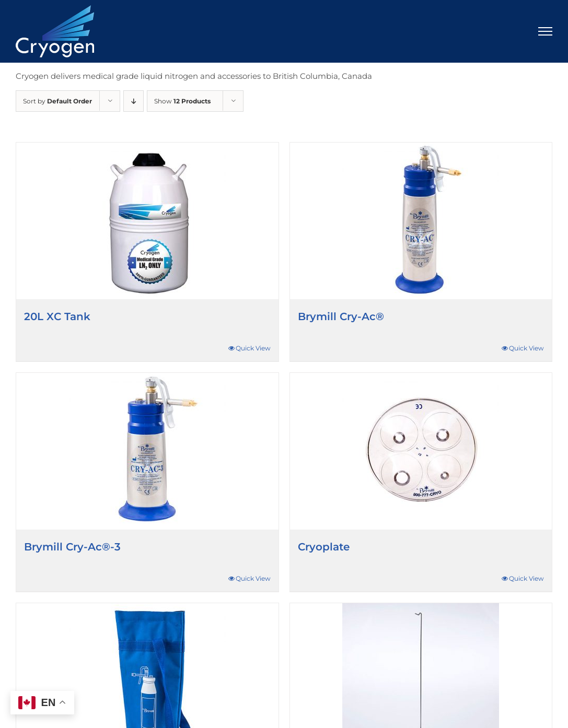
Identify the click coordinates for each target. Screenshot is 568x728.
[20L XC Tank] (147, 221)
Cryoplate (324, 547)
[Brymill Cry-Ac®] (421, 221)
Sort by (57, 101)
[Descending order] (134, 101)
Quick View (253, 348)
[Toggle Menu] (546, 31)
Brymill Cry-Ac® (341, 316)
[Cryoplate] (421, 451)
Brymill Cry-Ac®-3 (72, 547)
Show (182, 101)
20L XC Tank (57, 316)
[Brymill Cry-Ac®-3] (147, 451)
